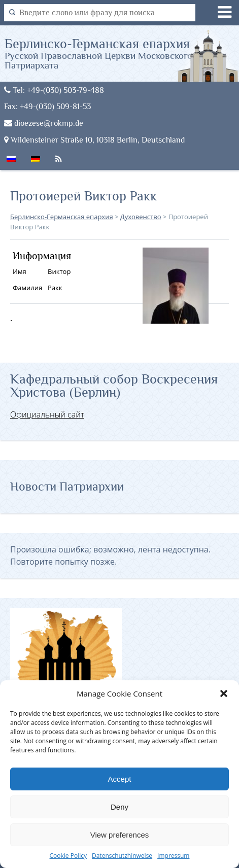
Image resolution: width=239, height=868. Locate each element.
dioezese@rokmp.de (44, 123)
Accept (120, 779)
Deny (119, 807)
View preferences (120, 835)
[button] (224, 693)
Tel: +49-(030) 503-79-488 (54, 90)
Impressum (173, 856)
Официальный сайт (47, 414)
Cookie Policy (68, 856)
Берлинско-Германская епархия (122, 53)
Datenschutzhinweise (122, 856)
